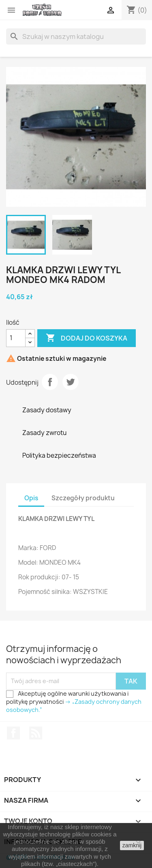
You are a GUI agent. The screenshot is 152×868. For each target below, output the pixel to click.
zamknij (132, 845)
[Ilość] (16, 338)
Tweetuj (71, 382)
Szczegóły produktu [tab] (83, 498)
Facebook (13, 733)
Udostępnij (50, 382)
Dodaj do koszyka (87, 338)
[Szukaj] (76, 36)
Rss (36, 733)
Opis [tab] (31, 498)
